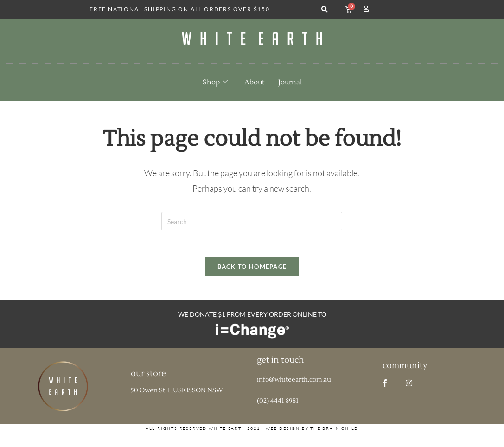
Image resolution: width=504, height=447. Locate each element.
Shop (215, 82)
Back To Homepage (252, 268)
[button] (325, 10)
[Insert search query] (252, 221)
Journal (290, 82)
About (254, 82)
